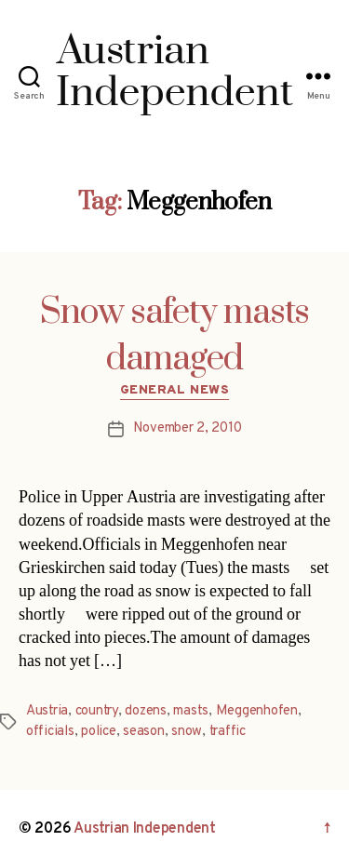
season (143, 732)
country (97, 711)
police (98, 732)
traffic (228, 732)
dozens (145, 711)
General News (174, 390)
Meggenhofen (257, 711)
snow (187, 732)
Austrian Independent (145, 829)
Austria (47, 711)
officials (50, 732)
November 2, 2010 (188, 428)
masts (191, 711)
